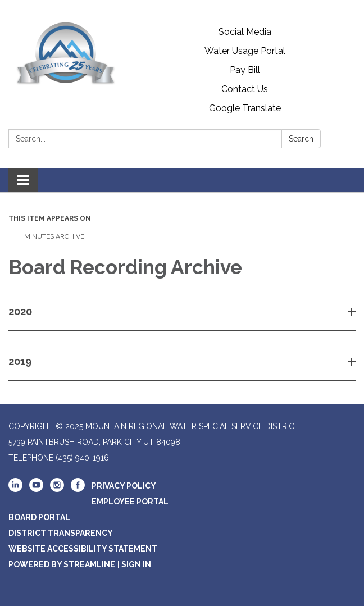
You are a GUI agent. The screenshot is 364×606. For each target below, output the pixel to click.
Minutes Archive (53, 236)
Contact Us (245, 89)
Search (301, 139)
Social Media (245, 32)
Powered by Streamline (62, 564)
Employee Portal (130, 502)
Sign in (136, 564)
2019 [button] (21, 361)
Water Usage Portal (245, 51)
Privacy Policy (124, 486)
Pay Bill (245, 70)
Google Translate (245, 108)
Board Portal (39, 517)
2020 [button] (21, 311)
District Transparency (61, 533)
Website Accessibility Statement (83, 549)
